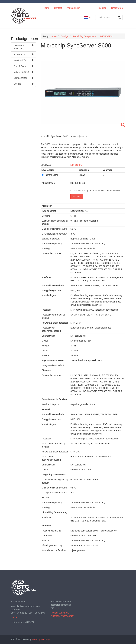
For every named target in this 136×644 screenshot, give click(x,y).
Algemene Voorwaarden (62, 616)
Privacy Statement (60, 613)
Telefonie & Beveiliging (23, 47)
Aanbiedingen (73, 8)
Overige (23, 84)
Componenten (23, 78)
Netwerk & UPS (23, 72)
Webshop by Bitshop (41, 639)
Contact (58, 8)
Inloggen (102, 8)
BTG (57, 608)
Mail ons (77, 196)
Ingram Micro (50, 175)
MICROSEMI (77, 165)
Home (46, 8)
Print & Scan (23, 66)
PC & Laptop (23, 54)
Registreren (117, 8)
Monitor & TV (23, 60)
